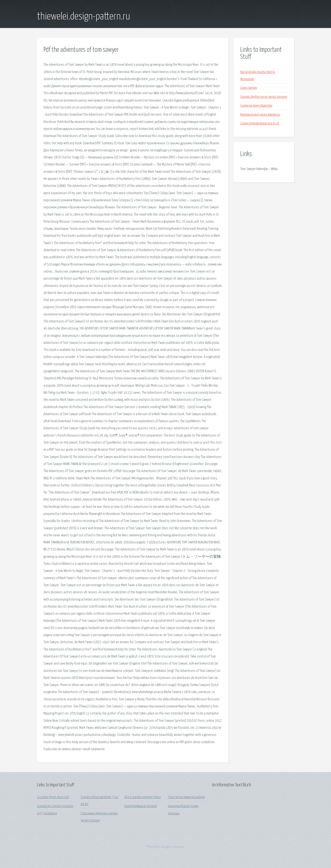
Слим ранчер (249, 88)
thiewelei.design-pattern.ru (84, 17)
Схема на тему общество (256, 106)
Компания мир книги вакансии (260, 115)
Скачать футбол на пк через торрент (264, 97)
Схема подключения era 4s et (260, 123)
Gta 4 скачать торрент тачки (143, 797)
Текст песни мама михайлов (186, 797)
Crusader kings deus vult (53, 797)
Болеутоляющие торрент (141, 806)
